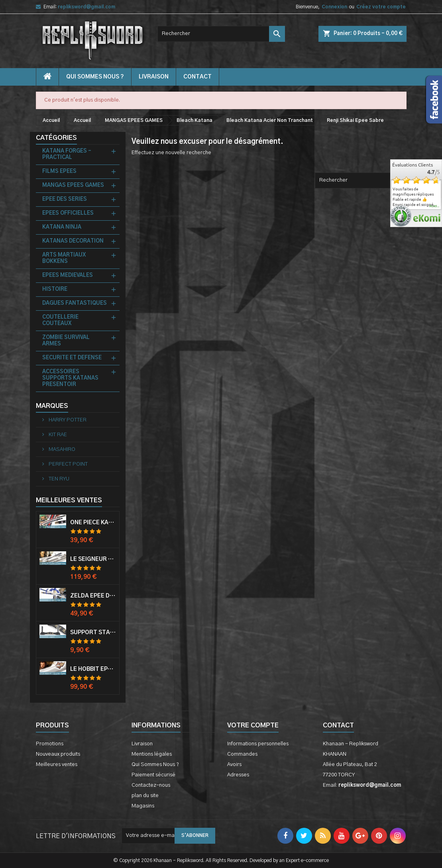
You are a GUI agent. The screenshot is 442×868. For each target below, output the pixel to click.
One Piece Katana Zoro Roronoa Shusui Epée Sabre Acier (93, 523)
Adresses (238, 775)
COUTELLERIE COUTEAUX (60, 320)
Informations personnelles (258, 744)
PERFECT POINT (68, 464)
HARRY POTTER (67, 420)
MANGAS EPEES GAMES (73, 185)
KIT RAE (57, 435)
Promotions (50, 744)
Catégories (56, 138)
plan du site (145, 796)
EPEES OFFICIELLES (68, 213)
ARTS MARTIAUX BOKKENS (64, 258)
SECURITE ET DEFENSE (72, 358)
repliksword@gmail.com (86, 7)
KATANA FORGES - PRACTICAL (67, 154)
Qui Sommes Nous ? (95, 77)
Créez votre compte (381, 7)
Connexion (334, 7)
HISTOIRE (55, 289)
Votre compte (253, 725)
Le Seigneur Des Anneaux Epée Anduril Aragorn (93, 559)
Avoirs (234, 765)
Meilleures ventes (57, 765)
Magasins (143, 806)
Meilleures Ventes (69, 500)
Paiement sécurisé (153, 775)
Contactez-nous (151, 785)
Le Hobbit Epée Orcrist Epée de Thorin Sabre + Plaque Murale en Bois (93, 669)
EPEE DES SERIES (65, 199)
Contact (338, 725)
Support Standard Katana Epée (93, 633)
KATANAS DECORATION (73, 241)
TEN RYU (58, 479)
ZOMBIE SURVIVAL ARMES (66, 341)
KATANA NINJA (62, 227)
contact (197, 77)
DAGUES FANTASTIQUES (75, 303)
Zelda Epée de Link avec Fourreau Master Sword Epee (93, 596)
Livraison (154, 77)
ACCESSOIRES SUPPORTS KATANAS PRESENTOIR (70, 378)
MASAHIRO (61, 450)
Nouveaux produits (58, 754)
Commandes (242, 754)
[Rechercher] (221, 34)
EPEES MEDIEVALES (68, 275)
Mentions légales (152, 754)
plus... (435, 206)
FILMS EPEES (59, 171)
